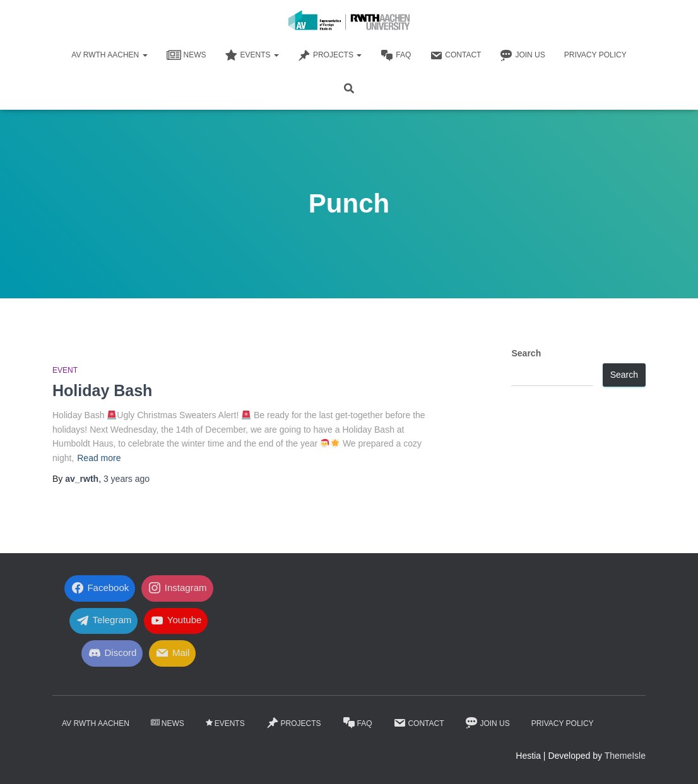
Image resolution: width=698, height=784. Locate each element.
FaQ (396, 56)
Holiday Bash (102, 390)
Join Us (522, 56)
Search (526, 353)
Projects (330, 56)
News (186, 56)
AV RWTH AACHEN (109, 55)
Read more (99, 458)
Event (65, 370)
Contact (455, 56)
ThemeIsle (625, 756)
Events (252, 56)
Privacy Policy (595, 55)
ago (127, 479)
